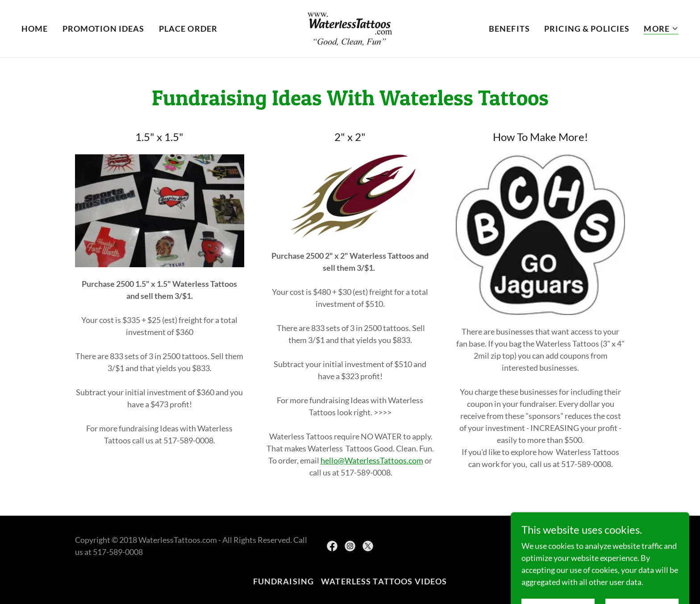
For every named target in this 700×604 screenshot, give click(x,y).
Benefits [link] (509, 29)
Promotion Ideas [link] (104, 29)
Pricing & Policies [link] (587, 29)
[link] (350, 28)
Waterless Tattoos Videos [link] (384, 581)
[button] (661, 29)
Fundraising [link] (283, 581)
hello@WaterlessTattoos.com (372, 460)
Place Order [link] (188, 29)
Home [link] (35, 29)
